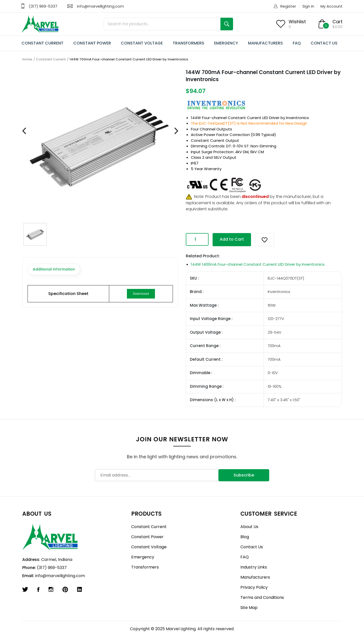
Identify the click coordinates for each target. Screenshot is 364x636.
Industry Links (254, 567)
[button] (265, 240)
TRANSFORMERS (188, 43)
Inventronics (298, 118)
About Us (249, 527)
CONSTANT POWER (92, 43)
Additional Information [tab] (54, 269)
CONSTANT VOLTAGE (142, 43)
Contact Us (252, 547)
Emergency (143, 557)
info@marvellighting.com (100, 6)
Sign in (308, 6)
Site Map (249, 608)
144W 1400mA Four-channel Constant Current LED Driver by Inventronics (258, 264)
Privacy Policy (254, 587)
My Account (332, 6)
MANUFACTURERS (265, 43)
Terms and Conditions (262, 597)
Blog (245, 537)
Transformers (145, 567)
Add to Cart (232, 239)
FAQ (297, 43)
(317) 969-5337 (43, 6)
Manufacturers (255, 577)
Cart (337, 22)
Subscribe (244, 475)
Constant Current (51, 59)
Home (27, 59)
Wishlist (297, 22)
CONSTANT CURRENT (42, 43)
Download (141, 294)
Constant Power (147, 537)
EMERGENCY (226, 43)
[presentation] (24, 131)
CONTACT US (324, 43)
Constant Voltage (149, 547)
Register (288, 6)
